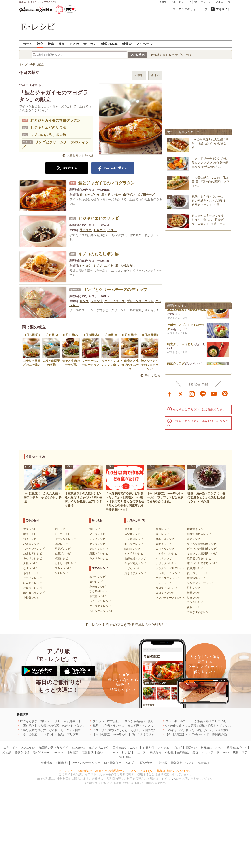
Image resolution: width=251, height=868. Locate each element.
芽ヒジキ (86, 230)
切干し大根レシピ (65, 563)
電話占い (191, 748)
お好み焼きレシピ (135, 558)
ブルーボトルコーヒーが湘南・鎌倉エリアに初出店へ (200, 721)
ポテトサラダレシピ (168, 578)
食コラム (90, 44)
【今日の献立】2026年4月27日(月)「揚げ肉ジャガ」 (126, 734)
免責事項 (204, 763)
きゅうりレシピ (33, 588)
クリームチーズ (115, 301)
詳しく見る (152, 376)
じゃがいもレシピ (34, 549)
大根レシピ (30, 563)
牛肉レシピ (30, 529)
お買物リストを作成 (80, 156)
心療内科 (148, 748)
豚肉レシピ (30, 534)
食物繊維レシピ (196, 578)
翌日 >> (155, 75)
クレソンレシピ (99, 549)
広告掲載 (162, 763)
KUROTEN (28, 748)
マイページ (144, 44)
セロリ (112, 230)
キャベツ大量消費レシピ (202, 544)
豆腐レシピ (61, 544)
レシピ (126, 752)
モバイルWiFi (42, 752)
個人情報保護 (113, 763)
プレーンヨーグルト (140, 301)
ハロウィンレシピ (100, 601)
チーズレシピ (63, 534)
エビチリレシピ (165, 549)
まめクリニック (99, 748)
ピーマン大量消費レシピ (202, 549)
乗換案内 (155, 752)
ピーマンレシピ (33, 578)
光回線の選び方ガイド (53, 748)
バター (117, 195)
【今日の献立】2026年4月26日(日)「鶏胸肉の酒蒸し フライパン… (211, 182)
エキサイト (223, 9)
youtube (214, 394)
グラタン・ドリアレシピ (170, 568)
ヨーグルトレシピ (65, 539)
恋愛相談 (88, 752)
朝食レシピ (194, 598)
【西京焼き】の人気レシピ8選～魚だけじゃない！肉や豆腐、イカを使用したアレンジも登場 (80, 726)
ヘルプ (129, 763)
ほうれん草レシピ (34, 593)
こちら (172, 779)
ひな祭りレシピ (99, 591)
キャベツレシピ (33, 558)
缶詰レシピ (194, 539)
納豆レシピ (61, 558)
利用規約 (62, 763)
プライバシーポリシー (86, 763)
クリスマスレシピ (100, 606)
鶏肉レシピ (30, 539)
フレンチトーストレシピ (170, 598)
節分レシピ (96, 582)
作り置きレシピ (196, 529)
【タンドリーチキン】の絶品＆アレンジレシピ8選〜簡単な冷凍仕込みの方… (210, 163)
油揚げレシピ (63, 554)
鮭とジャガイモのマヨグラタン (55, 120)
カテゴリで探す (182, 55)
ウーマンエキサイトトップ (190, 9)
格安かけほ (22, 752)
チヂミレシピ (164, 583)
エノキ (109, 266)
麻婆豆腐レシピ (165, 539)
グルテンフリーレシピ (200, 583)
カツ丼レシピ (132, 534)
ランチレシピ (195, 602)
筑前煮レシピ (132, 549)
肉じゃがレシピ (134, 544)
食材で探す (161, 55)
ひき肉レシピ (31, 544)
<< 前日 (139, 75)
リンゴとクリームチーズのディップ (115, 290)
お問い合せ (145, 763)
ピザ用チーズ (146, 195)
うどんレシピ (132, 568)
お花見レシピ (98, 596)
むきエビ (100, 230)
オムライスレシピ (166, 554)
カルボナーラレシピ (168, 573)
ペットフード (211, 752)
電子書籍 (125, 757)
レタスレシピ (98, 539)
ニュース (140, 752)
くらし (173, 2)
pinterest (225, 394)
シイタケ (86, 266)
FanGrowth (78, 748)
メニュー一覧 (223, 2)
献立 (40, 44)
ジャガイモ (92, 195)
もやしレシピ (31, 573)
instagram (192, 394)
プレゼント (207, 2)
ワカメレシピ (63, 568)
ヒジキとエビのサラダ (48, 128)
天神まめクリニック (126, 748)
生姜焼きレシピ (134, 539)
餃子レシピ (162, 534)
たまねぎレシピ (33, 554)
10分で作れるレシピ (199, 534)
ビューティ (185, 2)
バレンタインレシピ (102, 611)
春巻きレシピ (164, 544)
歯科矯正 (183, 752)
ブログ (177, 748)
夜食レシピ (194, 607)
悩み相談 (72, 752)
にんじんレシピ (33, 583)
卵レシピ (60, 529)
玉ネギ (106, 195)
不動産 (169, 752)
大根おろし (128, 266)
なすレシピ (30, 568)
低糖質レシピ (195, 568)
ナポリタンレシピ (166, 563)
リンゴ (84, 301)
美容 (195, 752)
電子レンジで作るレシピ (202, 563)
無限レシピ (194, 593)
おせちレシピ (98, 577)
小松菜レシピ (31, 598)
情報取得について (183, 763)
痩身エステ (240, 752)
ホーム (28, 44)
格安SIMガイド (237, 748)
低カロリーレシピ (198, 573)
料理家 (127, 44)
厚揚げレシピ (63, 549)
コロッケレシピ (165, 593)
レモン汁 (97, 301)
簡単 (62, 44)
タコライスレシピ (166, 588)
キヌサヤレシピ (99, 558)
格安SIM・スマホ (212, 748)
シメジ (98, 266)
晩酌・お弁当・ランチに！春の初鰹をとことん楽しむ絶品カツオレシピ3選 (209, 201)
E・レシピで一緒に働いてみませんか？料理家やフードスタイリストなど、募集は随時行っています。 (126, 771)
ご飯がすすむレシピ (199, 612)
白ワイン (129, 195)
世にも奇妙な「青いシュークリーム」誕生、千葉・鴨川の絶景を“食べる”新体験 (72, 721)
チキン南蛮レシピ (135, 563)
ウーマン (113, 752)
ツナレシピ (61, 573)
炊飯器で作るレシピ (199, 558)
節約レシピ (194, 588)
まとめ (74, 44)
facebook (170, 394)
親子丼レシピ (132, 529)
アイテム (164, 748)
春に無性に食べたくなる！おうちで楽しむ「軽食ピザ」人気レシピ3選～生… (209, 220)
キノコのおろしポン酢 (48, 135)
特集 (51, 44)
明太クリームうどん (180, 346)
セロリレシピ (98, 544)
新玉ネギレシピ (99, 554)
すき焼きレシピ (134, 554)
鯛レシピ (95, 529)
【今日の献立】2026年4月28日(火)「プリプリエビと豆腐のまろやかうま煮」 (70, 734)
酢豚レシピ (162, 529)
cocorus (59, 752)
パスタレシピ (164, 558)
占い (196, 2)
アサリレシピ (98, 534)
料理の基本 (109, 44)
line (203, 394)
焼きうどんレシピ (135, 573)
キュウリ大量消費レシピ (202, 554)
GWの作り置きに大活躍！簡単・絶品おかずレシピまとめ (210, 143)
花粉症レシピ (98, 587)
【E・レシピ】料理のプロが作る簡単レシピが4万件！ (125, 625)
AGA (226, 752)
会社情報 (47, 763)
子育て (163, 2)
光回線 (7, 752)
